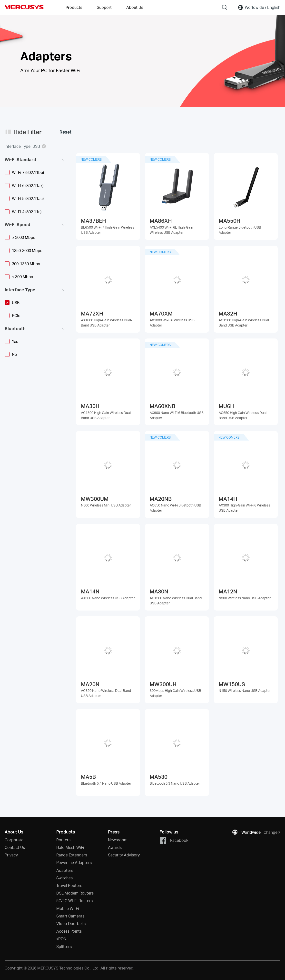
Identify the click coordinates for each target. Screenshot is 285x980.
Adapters (65, 870)
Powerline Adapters (74, 862)
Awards (115, 847)
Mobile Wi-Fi (68, 908)
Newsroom (118, 840)
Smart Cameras (70, 916)
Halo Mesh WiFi (70, 847)
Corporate (14, 840)
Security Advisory (124, 855)
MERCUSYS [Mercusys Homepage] (24, 7)
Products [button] (74, 7)
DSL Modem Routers (75, 893)
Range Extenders (72, 855)
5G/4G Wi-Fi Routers (74, 901)
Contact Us (15, 847)
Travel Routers (69, 885)
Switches (64, 878)
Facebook (174, 841)
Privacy (11, 855)
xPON (61, 939)
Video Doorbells (71, 923)
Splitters (64, 946)
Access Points (69, 931)
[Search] (225, 7)
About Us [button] (135, 7)
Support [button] (104, 7)
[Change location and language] (259, 7)
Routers (63, 840)
